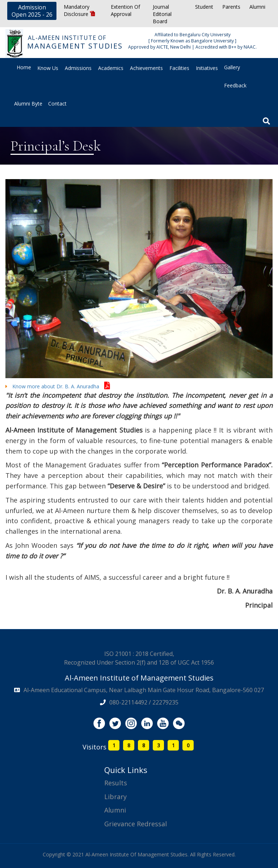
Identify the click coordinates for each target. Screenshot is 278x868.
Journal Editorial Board (162, 14)
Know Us (48, 68)
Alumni (257, 7)
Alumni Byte (28, 104)
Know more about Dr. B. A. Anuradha (58, 386)
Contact (57, 104)
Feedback (235, 85)
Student (204, 7)
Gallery (232, 67)
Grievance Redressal (136, 824)
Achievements (146, 68)
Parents (231, 7)
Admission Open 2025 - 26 (32, 11)
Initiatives (207, 68)
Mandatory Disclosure (79, 10)
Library (115, 797)
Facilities (179, 68)
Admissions (78, 68)
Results (116, 783)
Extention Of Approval (125, 10)
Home (24, 67)
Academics (111, 68)
